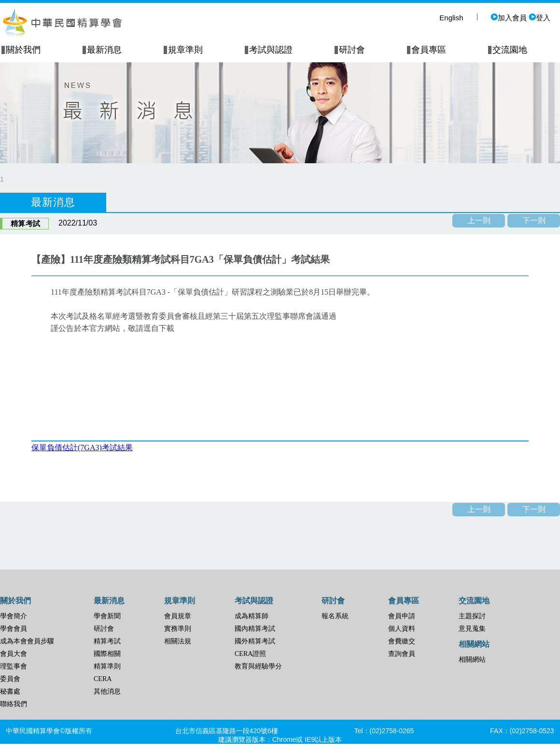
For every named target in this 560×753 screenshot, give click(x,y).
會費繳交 (402, 641)
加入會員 (509, 18)
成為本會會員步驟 (27, 641)
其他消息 (107, 691)
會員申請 (402, 616)
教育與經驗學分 (258, 666)
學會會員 (14, 629)
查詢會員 (402, 654)
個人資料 (402, 629)
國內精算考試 (255, 629)
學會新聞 (107, 616)
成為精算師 (252, 616)
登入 (539, 18)
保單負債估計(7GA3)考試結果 (82, 448)
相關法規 (178, 641)
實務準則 (178, 629)
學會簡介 (14, 616)
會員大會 (14, 654)
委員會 (10, 679)
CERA (103, 679)
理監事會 (14, 666)
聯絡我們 (14, 704)
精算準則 (107, 666)
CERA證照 (250, 654)
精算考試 (107, 641)
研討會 (104, 629)
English (451, 18)
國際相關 (107, 654)
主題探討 (472, 616)
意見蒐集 (472, 629)
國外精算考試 (255, 641)
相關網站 (472, 660)
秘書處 (10, 691)
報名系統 (335, 616)
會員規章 (178, 616)
